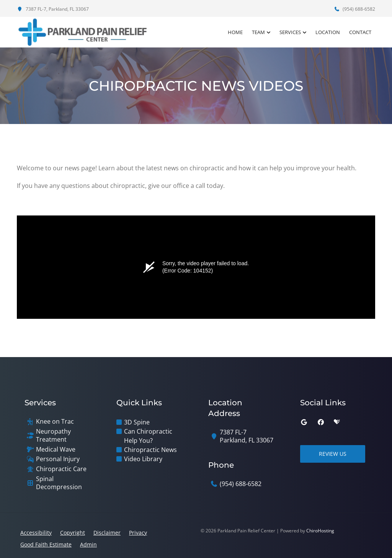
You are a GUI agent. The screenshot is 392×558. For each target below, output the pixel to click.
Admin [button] (88, 544)
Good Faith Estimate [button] (46, 544)
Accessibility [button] (36, 533)
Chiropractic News (150, 450)
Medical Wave (56, 449)
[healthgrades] (337, 422)
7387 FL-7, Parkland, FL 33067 (53, 9)
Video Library (143, 459)
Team (258, 32)
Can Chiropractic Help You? (148, 436)
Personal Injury (58, 459)
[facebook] (321, 422)
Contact (360, 32)
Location (328, 32)
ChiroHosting (320, 531)
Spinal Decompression (59, 483)
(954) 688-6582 (354, 9)
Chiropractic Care (61, 469)
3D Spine (137, 422)
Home (235, 32)
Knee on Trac (55, 422)
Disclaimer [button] (107, 533)
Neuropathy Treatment (53, 436)
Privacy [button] (138, 533)
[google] (304, 422)
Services (290, 32)
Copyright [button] (73, 533)
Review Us (333, 454)
